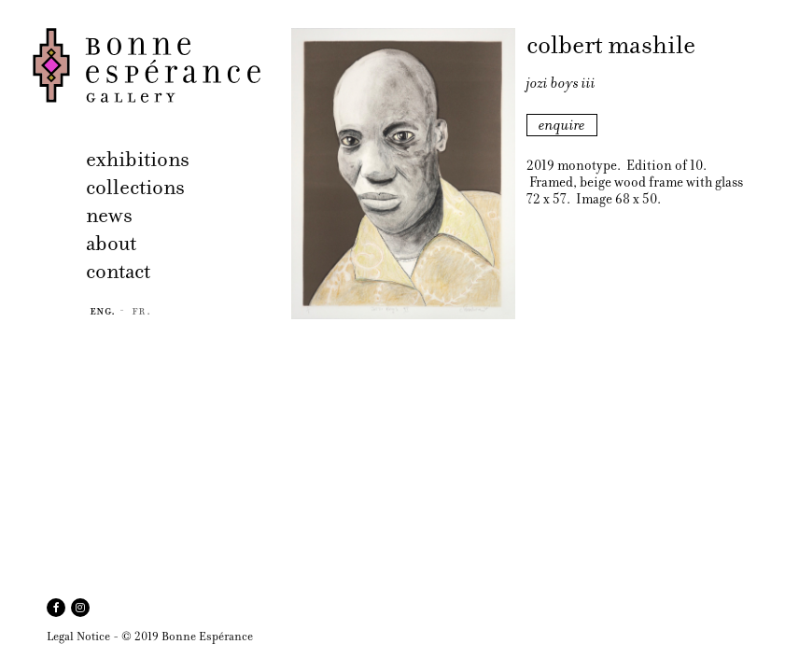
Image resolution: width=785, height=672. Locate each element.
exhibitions (138, 159)
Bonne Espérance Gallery (156, 65)
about (111, 243)
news (109, 215)
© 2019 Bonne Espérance (187, 636)
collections (135, 187)
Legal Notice (78, 636)
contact (118, 271)
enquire (562, 125)
